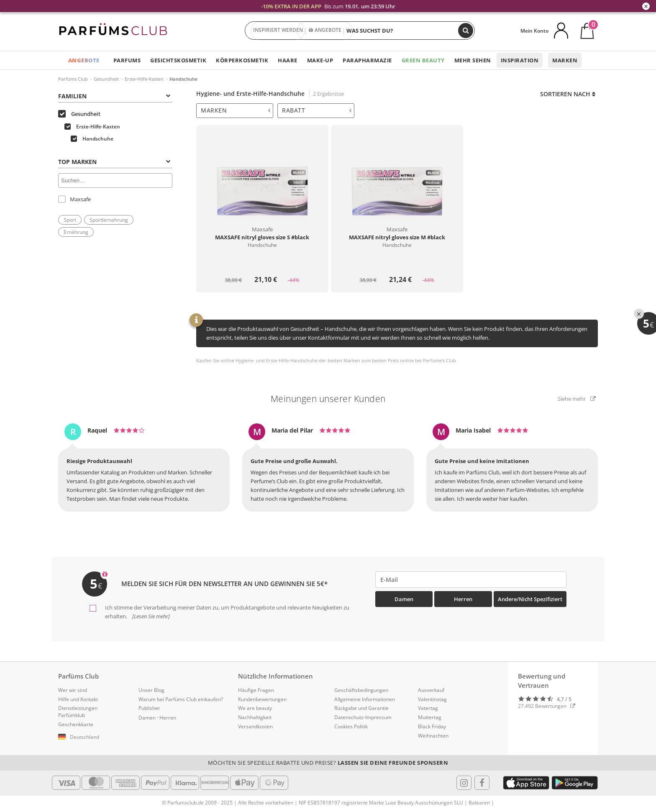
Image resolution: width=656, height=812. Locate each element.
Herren (463, 599)
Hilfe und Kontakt (78, 699)
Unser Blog (151, 690)
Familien (114, 96)
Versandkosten (255, 726)
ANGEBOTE (325, 31)
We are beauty (255, 708)
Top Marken (114, 162)
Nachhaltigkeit (255, 717)
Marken (565, 60)
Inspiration (520, 60)
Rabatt (317, 110)
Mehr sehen (473, 60)
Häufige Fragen (256, 690)
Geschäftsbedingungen (361, 690)
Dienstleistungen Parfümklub (78, 712)
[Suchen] (466, 31)
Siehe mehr (577, 399)
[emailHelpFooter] (471, 580)
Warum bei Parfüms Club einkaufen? (181, 699)
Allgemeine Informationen (365, 699)
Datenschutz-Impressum (363, 717)
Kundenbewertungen (262, 699)
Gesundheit (106, 79)
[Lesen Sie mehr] (150, 616)
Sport (70, 220)
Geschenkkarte (76, 724)
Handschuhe (92, 139)
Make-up (320, 60)
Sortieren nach (568, 94)
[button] (92, 737)
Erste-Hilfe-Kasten (144, 79)
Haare (288, 60)
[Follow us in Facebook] (482, 783)
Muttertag (430, 717)
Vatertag (428, 708)
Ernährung (76, 232)
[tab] (235, 111)
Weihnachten (433, 736)
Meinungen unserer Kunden (328, 399)
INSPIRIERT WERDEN (278, 31)
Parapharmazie (367, 60)
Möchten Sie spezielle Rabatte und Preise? (328, 763)
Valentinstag (432, 699)
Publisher (149, 708)
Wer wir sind (73, 690)
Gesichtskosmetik (178, 60)
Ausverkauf (431, 690)
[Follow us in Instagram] (464, 783)
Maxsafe (74, 199)
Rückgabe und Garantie (361, 708)
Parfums (127, 60)
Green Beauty (423, 60)
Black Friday (432, 726)
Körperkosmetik (242, 60)
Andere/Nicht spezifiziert (530, 599)
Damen (404, 599)
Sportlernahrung (109, 220)
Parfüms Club (73, 79)
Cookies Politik (351, 726)
